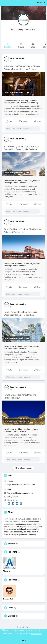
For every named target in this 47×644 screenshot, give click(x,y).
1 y (11, 61)
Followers (13, 580)
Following (13, 552)
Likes (10, 608)
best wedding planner (25, 493)
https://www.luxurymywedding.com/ (21, 485)
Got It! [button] (23, 641)
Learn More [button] (36, 634)
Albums (12, 544)
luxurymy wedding (23, 29)
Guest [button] (41, 2)
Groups (11, 616)
